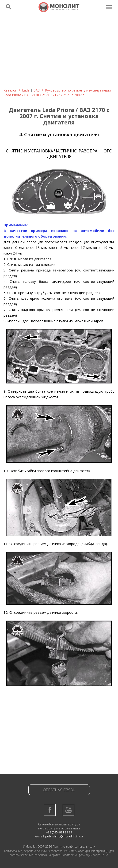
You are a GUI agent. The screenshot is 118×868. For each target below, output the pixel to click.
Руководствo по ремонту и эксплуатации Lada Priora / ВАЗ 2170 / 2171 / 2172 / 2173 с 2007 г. (57, 93)
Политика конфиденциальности (74, 846)
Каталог (10, 90)
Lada (26, 90)
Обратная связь (59, 790)
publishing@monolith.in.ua (64, 836)
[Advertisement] (59, 53)
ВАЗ (36, 90)
